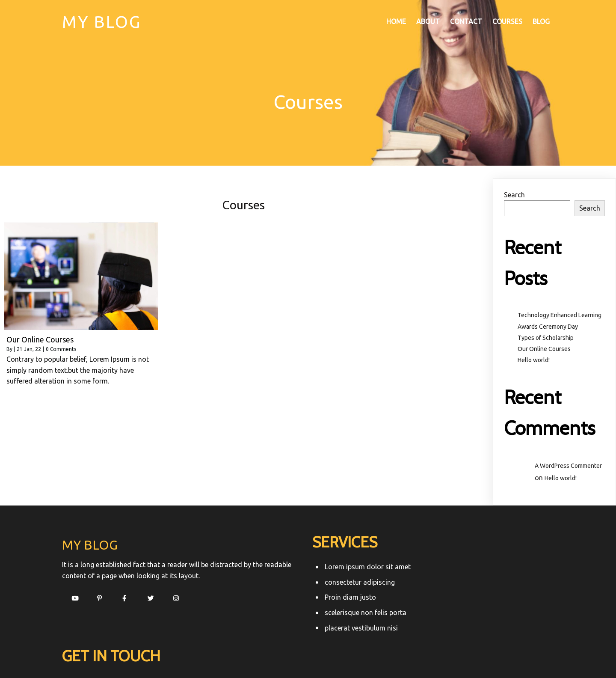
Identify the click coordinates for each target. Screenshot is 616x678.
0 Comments (61, 349)
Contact (466, 22)
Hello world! (534, 360)
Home (396, 22)
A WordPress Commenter (568, 465)
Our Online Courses (544, 348)
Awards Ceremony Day (548, 326)
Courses (507, 22)
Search (514, 194)
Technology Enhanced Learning (560, 315)
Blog (541, 22)
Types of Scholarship (546, 337)
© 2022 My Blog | (281, 655)
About (428, 22)
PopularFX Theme (336, 655)
